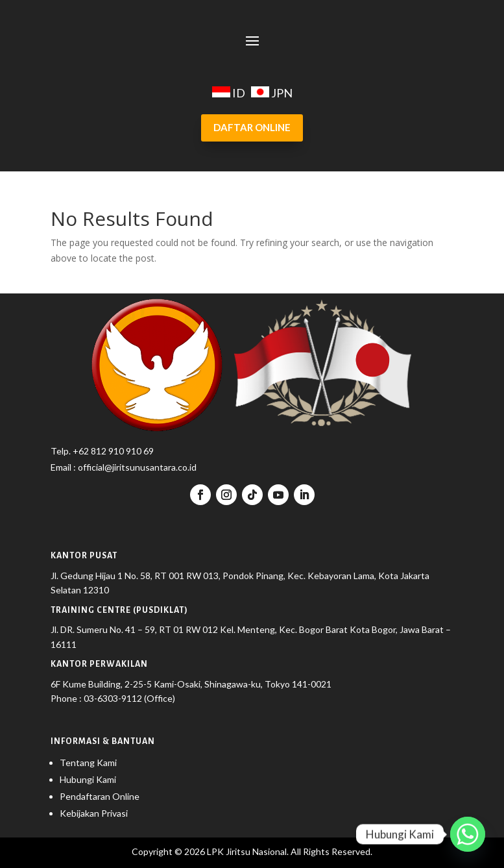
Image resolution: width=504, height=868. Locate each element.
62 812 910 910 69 (116, 451)
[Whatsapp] (468, 834)
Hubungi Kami (88, 779)
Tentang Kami (88, 763)
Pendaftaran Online (100, 796)
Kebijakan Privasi (94, 813)
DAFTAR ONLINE (252, 127)
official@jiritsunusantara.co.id (136, 467)
